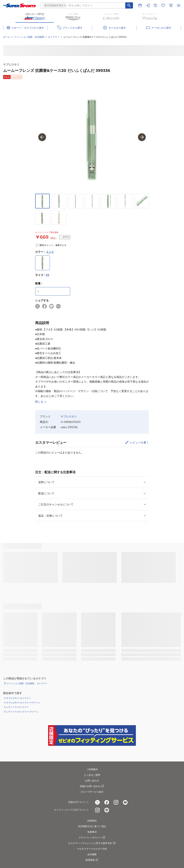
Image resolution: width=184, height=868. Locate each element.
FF (48, 275)
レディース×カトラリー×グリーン (22, 712)
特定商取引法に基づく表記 (92, 826)
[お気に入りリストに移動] (163, 5)
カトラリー (54, 37)
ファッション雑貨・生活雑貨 (29, 37)
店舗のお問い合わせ (92, 786)
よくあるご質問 (92, 775)
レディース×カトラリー (17, 707)
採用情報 (92, 860)
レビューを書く (139, 442)
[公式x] (97, 802)
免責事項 (92, 832)
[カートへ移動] (171, 5)
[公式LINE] (107, 810)
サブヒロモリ (11, 65)
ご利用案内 (92, 769)
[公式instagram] (116, 802)
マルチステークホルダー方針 (92, 849)
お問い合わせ (92, 781)
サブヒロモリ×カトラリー (18, 698)
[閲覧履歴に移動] (155, 5)
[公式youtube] (125, 802)
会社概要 (92, 854)
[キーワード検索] (129, 5)
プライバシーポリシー (92, 838)
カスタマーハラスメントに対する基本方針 (92, 843)
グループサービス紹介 (92, 792)
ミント (50, 252)
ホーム (7, 37)
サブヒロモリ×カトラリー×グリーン (23, 703)
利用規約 (92, 821)
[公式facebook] (107, 802)
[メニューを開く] (179, 5)
